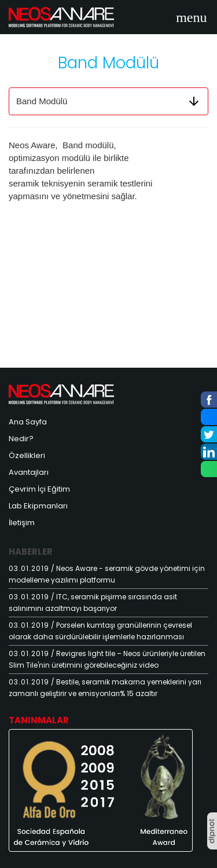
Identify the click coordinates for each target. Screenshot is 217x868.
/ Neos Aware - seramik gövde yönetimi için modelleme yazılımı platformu (107, 574)
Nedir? (21, 439)
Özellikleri (27, 455)
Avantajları (29, 472)
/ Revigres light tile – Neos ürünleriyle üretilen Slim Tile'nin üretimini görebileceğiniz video (107, 659)
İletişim (22, 523)
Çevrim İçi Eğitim (39, 489)
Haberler (31, 552)
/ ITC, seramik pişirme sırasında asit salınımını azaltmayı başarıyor (93, 603)
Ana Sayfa (28, 422)
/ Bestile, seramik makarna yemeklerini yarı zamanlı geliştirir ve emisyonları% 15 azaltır (105, 688)
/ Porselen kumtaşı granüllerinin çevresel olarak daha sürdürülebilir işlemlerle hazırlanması (100, 631)
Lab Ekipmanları (38, 506)
